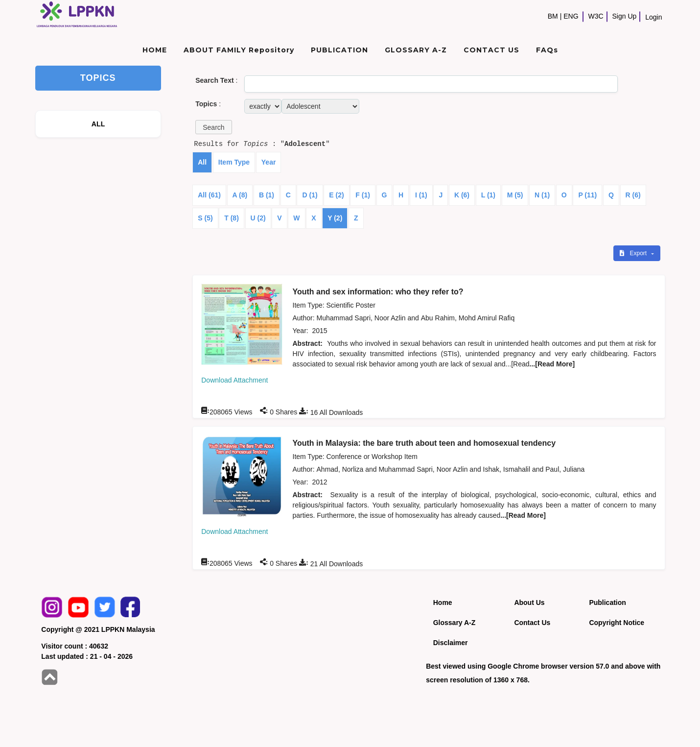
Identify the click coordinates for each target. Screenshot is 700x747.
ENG (571, 16)
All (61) (209, 195)
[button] (213, 127)
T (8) (232, 218)
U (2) (258, 218)
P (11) (587, 195)
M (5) (515, 195)
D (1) (310, 195)
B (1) (267, 195)
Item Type (234, 162)
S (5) (205, 218)
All (202, 162)
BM (553, 16)
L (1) (488, 195)
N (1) (542, 195)
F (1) (363, 195)
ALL (98, 124)
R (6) (633, 195)
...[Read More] (552, 364)
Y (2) (335, 218)
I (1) (421, 195)
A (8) (240, 195)
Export (634, 253)
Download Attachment (234, 380)
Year (269, 162)
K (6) (462, 195)
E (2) (336, 195)
